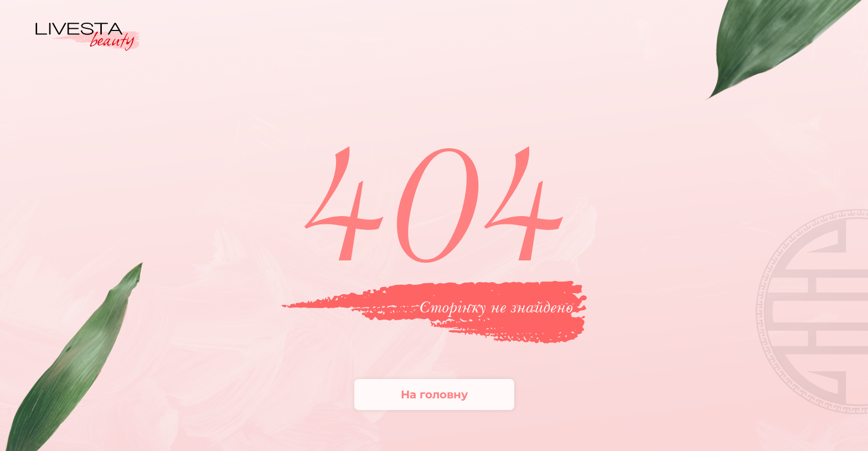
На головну (434, 394)
